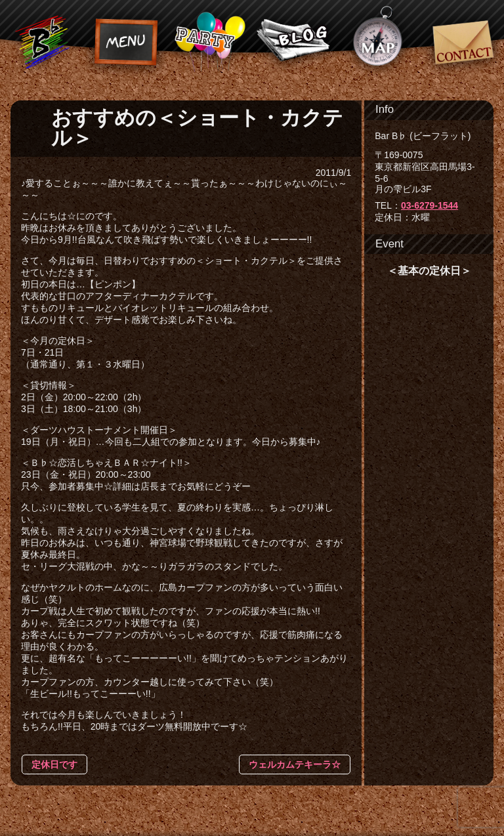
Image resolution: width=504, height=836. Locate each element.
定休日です (54, 764)
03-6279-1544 (430, 205)
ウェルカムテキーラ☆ (295, 764)
